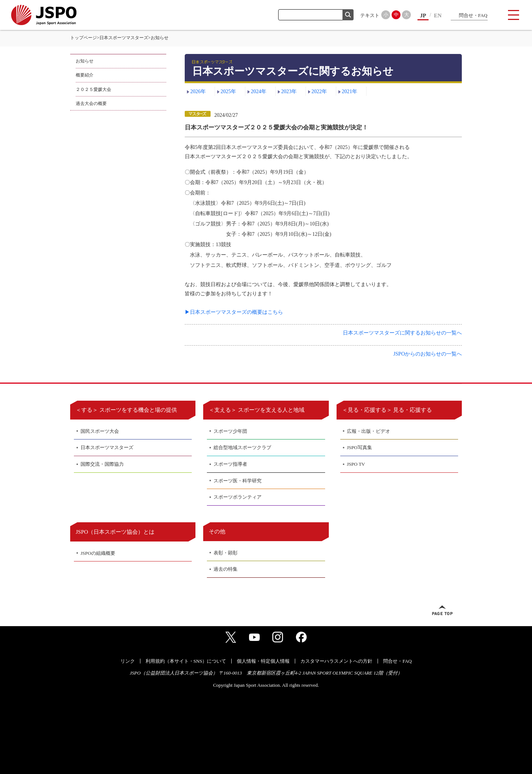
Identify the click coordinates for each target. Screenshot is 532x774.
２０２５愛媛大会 (93, 89)
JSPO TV (356, 464)
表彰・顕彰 (226, 553)
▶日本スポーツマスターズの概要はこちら (234, 312)
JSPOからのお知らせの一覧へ (428, 354)
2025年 (228, 91)
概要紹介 (85, 75)
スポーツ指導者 (230, 464)
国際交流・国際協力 (102, 464)
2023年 (289, 91)
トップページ (83, 38)
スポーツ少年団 (230, 431)
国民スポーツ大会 (100, 431)
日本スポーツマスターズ (124, 38)
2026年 (198, 91)
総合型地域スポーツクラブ (242, 447)
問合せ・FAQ (473, 15)
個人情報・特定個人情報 (263, 661)
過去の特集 (226, 569)
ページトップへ (442, 610)
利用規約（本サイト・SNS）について (186, 661)
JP (423, 16)
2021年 (349, 91)
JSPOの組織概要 (98, 553)
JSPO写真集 (359, 447)
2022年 (319, 91)
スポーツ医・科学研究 (238, 481)
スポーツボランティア (238, 497)
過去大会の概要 (91, 103)
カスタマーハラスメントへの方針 (336, 661)
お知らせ (85, 61)
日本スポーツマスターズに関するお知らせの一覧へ (402, 333)
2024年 (259, 91)
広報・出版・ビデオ (369, 431)
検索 (348, 15)
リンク (128, 661)
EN (438, 16)
